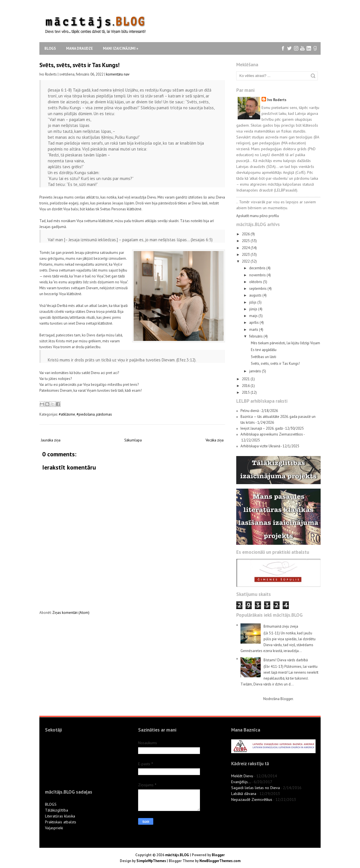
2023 (246, 255)
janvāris (256, 371)
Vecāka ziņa (215, 440)
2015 (246, 392)
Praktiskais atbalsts (61, 822)
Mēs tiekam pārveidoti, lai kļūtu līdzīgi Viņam (285, 343)
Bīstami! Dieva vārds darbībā (286, 660)
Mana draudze (79, 48)
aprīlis (254, 323)
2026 (246, 234)
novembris (258, 275)
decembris (258, 268)
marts (254, 330)
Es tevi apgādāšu (264, 350)
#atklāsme (67, 414)
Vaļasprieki (54, 828)
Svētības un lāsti (264, 357)
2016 (246, 386)
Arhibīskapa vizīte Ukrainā (260, 446)
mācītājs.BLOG (177, 855)
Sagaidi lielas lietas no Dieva (256, 788)
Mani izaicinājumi (121, 48)
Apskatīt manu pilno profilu (258, 216)
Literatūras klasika (60, 816)
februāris (256, 336)
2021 (246, 379)
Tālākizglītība (57, 810)
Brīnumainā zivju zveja (281, 626)
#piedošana (86, 414)
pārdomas (104, 414)
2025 (246, 241)
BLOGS (51, 804)
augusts (256, 295)
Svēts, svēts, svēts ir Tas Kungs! (79, 65)
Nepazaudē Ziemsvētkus (252, 799)
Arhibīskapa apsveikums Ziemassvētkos (272, 434)
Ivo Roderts (277, 100)
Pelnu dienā (250, 411)
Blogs (50, 48)
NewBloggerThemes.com (220, 861)
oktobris (256, 282)
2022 (246, 261)
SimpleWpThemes (151, 861)
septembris (258, 289)
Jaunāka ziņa (51, 440)
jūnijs (254, 309)
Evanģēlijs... (241, 782)
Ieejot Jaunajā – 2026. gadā (262, 428)
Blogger (287, 699)
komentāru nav (118, 74)
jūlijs (253, 302)
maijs (254, 316)
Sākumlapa (133, 440)
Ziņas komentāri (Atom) (71, 613)
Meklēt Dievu (242, 776)
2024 (246, 248)
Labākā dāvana (244, 794)
